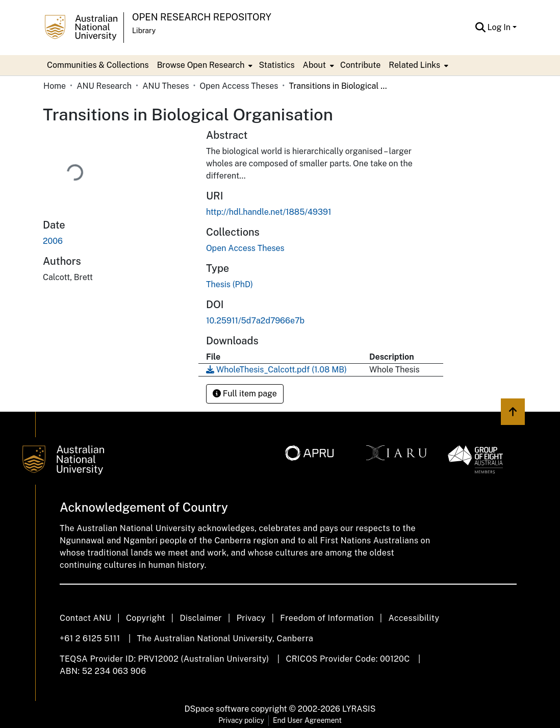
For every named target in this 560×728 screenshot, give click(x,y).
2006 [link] (53, 241)
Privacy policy (241, 720)
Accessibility (414, 618)
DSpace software (217, 709)
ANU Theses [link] (166, 86)
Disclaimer (201, 618)
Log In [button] (500, 27)
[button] (481, 28)
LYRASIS (359, 709)
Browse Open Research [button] (201, 65)
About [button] (314, 65)
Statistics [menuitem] (276, 65)
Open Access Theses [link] (239, 86)
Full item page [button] (245, 394)
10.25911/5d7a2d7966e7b (255, 321)
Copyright (146, 618)
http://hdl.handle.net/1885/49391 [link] (269, 212)
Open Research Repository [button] (202, 17)
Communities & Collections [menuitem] (98, 65)
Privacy (251, 618)
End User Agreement (307, 720)
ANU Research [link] (104, 86)
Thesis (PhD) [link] (230, 284)
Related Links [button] (414, 65)
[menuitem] (204, 65)
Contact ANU (85, 618)
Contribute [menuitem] (360, 65)
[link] (245, 248)
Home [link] (55, 86)
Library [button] (144, 31)
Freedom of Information (327, 618)
